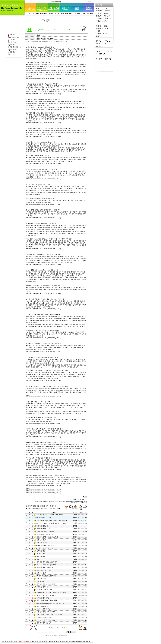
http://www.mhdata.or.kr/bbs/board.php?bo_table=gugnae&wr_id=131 (47, 41)
